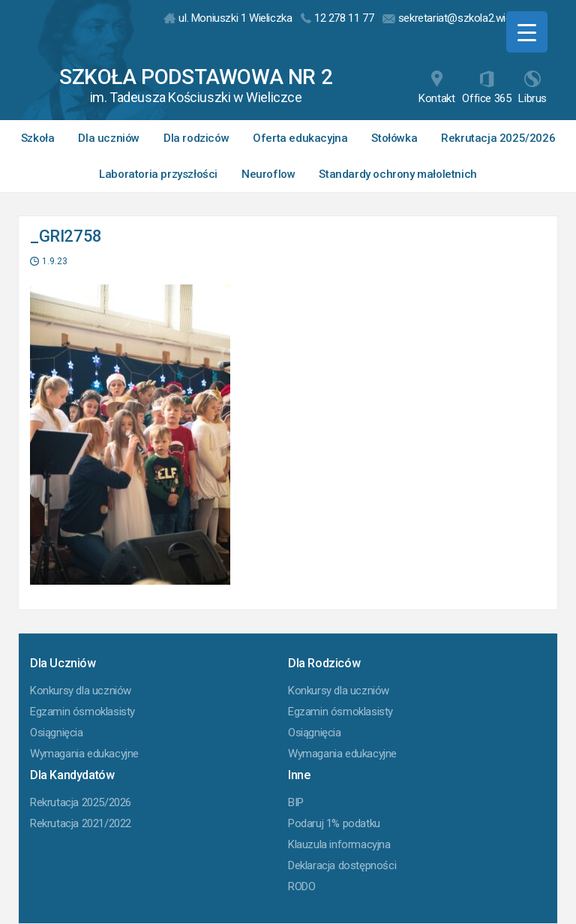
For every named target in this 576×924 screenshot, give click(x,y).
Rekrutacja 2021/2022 (81, 823)
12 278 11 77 (337, 18)
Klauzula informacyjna (339, 844)
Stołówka (394, 138)
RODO (301, 886)
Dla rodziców (196, 138)
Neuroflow (268, 174)
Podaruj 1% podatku (334, 823)
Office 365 (486, 88)
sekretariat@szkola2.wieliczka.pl (465, 18)
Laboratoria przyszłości (158, 174)
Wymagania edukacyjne (84, 754)
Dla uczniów (109, 138)
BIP (296, 802)
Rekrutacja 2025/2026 (498, 138)
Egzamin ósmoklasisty (82, 712)
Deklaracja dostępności (342, 865)
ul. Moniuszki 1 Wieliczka (228, 18)
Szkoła (38, 138)
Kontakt (436, 88)
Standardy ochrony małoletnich (397, 174)
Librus (532, 88)
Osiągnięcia (57, 733)
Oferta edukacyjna (300, 138)
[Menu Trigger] (527, 32)
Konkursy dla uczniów (81, 691)
